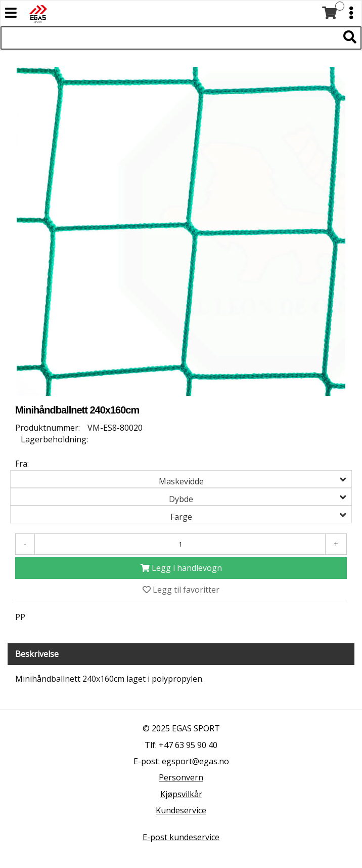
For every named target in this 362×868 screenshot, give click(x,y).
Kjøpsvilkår (181, 794)
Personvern (181, 777)
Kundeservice (181, 810)
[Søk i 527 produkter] (170, 38)
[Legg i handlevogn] (181, 568)
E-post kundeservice (181, 837)
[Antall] (180, 544)
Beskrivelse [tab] (37, 654)
